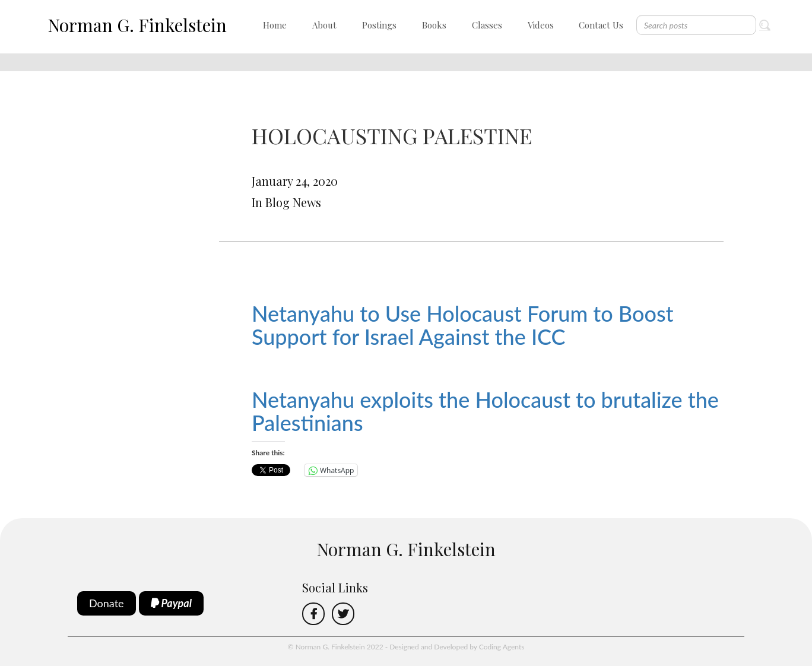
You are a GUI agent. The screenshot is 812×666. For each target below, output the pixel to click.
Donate (107, 603)
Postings (379, 25)
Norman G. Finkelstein (137, 25)
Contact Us (601, 25)
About (324, 25)
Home (275, 25)
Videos (541, 25)
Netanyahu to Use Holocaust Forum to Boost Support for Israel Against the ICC (463, 325)
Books (434, 25)
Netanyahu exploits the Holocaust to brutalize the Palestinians (485, 411)
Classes (487, 25)
